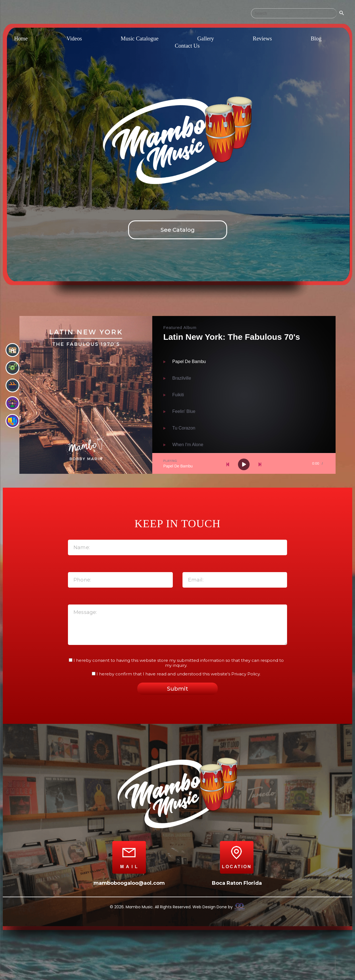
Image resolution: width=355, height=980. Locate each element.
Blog (316, 38)
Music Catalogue (140, 38)
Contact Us (187, 46)
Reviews (262, 38)
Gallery (206, 38)
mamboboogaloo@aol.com (129, 883)
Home (21, 38)
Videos (74, 38)
